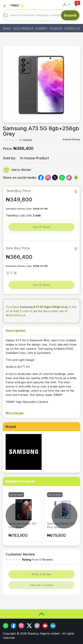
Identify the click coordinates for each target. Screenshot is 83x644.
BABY (7, 29)
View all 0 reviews (42, 585)
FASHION (56, 29)
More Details (15, 413)
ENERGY (41, 29)
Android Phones (71, 139)
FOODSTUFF (73, 29)
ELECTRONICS (23, 29)
